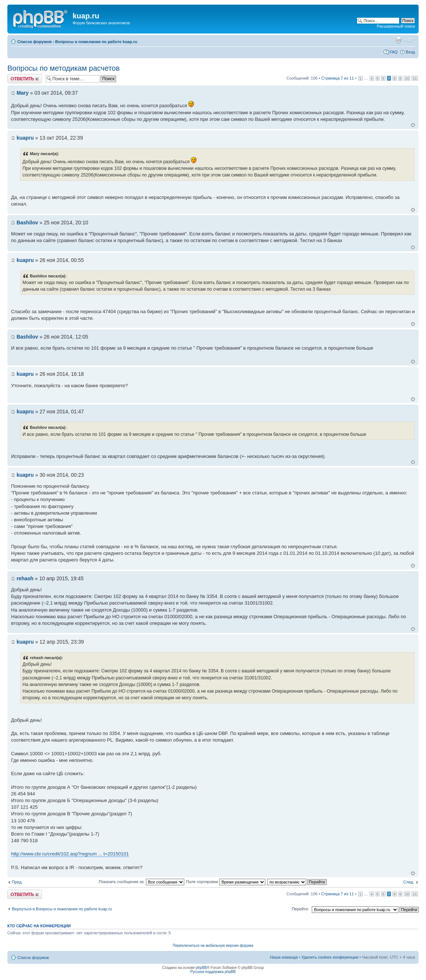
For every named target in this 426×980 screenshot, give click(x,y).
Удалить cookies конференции (330, 957)
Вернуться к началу (413, 125)
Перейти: (301, 909)
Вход (410, 52)
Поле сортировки (226, 882)
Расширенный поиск (396, 26)
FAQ (394, 52)
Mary (23, 93)
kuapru (25, 138)
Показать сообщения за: (142, 882)
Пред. (17, 882)
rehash (25, 578)
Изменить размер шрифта (410, 40)
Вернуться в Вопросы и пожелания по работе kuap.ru (62, 909)
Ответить (25, 79)
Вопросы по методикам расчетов (64, 68)
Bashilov (27, 223)
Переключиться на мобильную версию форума (213, 946)
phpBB (201, 968)
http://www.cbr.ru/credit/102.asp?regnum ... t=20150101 (70, 854)
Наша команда (284, 957)
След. (409, 882)
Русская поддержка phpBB (213, 972)
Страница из (338, 78)
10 (407, 78)
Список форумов (34, 42)
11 (415, 78)
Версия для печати (398, 40)
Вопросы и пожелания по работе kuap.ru (96, 42)
